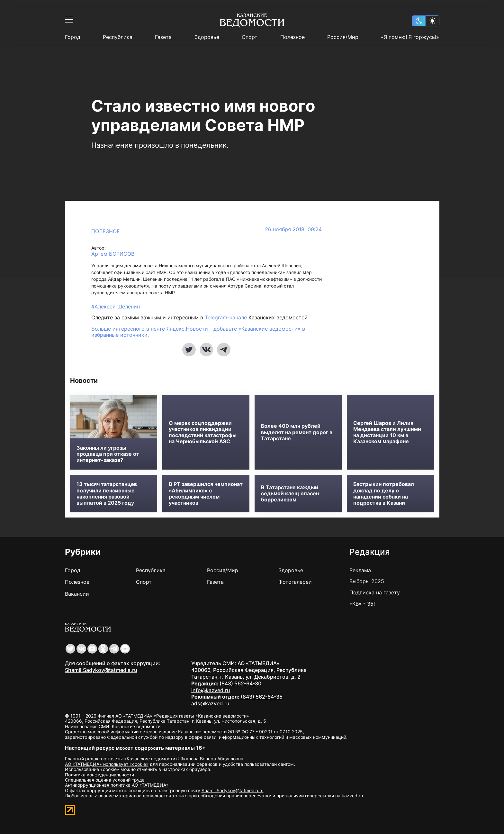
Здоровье (207, 37)
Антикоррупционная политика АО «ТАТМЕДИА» (117, 785)
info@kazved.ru (211, 690)
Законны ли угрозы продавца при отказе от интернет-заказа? (108, 454)
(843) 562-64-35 (262, 697)
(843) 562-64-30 (240, 683)
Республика (118, 37)
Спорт (250, 37)
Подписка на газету (375, 592)
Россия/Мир (343, 37)
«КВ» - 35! (362, 604)
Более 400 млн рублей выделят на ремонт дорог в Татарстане (297, 432)
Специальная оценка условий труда (105, 780)
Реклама (360, 570)
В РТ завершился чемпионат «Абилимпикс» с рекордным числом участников (206, 494)
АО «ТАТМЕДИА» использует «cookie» (107, 764)
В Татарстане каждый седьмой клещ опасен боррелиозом (290, 494)
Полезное (292, 37)
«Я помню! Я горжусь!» (410, 37)
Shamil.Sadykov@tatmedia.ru (101, 670)
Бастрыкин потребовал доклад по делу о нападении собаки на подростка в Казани (384, 494)
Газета (163, 37)
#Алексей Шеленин (116, 307)
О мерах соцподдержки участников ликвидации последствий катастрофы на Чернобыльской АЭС (203, 432)
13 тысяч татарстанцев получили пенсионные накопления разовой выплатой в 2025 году (107, 494)
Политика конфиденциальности (99, 775)
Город (73, 37)
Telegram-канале (226, 317)
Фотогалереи (295, 582)
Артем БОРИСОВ (113, 254)
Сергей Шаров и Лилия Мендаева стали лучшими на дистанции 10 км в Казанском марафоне (387, 432)
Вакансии (77, 594)
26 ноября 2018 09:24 (293, 229)
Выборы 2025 (367, 581)
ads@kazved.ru (210, 703)
